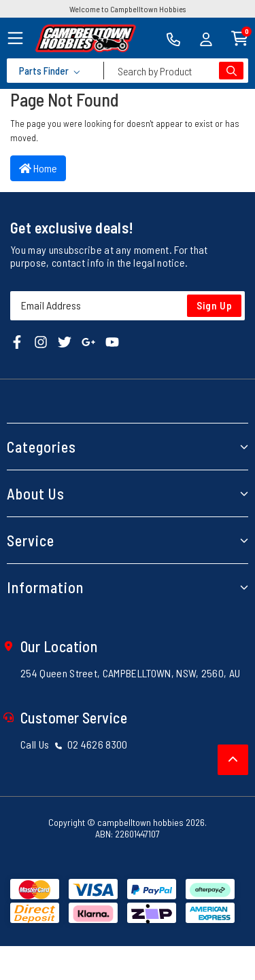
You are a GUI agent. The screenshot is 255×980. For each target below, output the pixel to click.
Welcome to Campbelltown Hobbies (128, 9)
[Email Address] (128, 306)
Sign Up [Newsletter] (215, 305)
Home (38, 168)
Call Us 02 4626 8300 (74, 744)
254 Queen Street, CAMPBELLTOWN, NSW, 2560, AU (130, 673)
